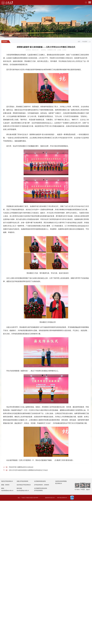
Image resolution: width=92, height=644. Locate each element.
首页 (79, 42)
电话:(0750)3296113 (7, 481)
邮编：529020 (5, 485)
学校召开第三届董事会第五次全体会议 (21, 467)
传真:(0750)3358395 (22, 481)
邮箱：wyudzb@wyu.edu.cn (7, 489)
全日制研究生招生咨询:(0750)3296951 (41, 489)
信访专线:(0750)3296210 (24, 485)
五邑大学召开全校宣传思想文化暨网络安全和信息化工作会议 (28, 470)
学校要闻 (85, 42)
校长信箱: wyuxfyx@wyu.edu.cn (23, 489)
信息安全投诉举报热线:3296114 (61, 482)
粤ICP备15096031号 (62, 498)
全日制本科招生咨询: (40, 481)
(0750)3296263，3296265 (42, 485)
